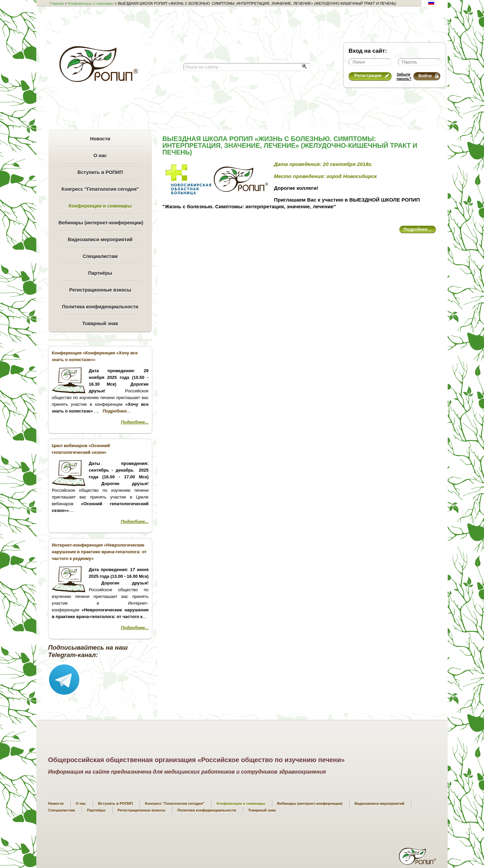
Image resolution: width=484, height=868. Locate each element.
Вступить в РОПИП (100, 172)
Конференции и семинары (91, 3)
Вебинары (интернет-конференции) (100, 223)
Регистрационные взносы (100, 290)
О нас (100, 156)
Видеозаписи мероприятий (100, 240)
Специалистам (100, 256)
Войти (429, 76)
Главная (57, 3)
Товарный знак (100, 323)
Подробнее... (135, 422)
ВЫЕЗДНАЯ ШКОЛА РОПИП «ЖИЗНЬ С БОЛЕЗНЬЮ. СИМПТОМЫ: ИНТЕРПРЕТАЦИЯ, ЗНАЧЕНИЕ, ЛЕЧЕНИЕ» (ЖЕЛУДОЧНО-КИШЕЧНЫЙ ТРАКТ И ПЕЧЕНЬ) (290, 145)
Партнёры (100, 273)
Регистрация (372, 75)
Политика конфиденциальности (100, 307)
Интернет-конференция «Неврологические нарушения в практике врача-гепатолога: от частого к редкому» (99, 552)
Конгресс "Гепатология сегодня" (100, 189)
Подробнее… (418, 229)
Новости (100, 139)
